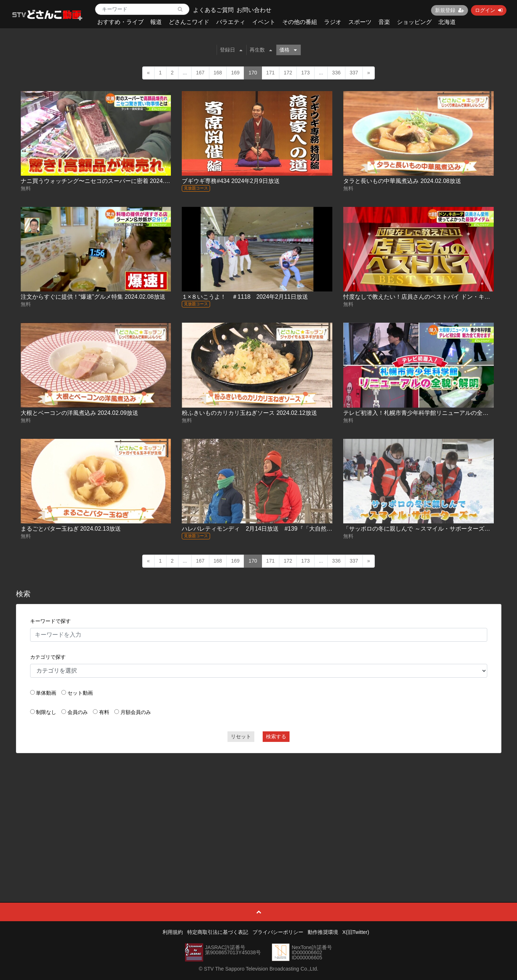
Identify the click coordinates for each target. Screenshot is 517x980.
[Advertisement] (259, 811)
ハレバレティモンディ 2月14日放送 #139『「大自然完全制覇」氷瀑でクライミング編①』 (303, 529)
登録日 (231, 50)
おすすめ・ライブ (120, 22)
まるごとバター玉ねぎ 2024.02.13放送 (71, 529)
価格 (288, 50)
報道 (156, 22)
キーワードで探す (50, 621)
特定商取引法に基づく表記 (218, 932)
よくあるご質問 (213, 10)
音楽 (384, 22)
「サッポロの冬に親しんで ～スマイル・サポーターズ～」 (419, 529)
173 (305, 73)
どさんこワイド (189, 22)
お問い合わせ (254, 10)
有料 (104, 712)
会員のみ (78, 712)
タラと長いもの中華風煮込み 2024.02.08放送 (402, 181)
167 (200, 73)
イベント (264, 22)
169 (235, 73)
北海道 (447, 22)
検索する (276, 736)
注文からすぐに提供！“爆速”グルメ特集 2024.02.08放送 (93, 297)
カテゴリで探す (48, 657)
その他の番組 (300, 22)
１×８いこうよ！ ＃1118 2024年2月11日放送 (245, 297)
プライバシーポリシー (278, 932)
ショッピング (414, 22)
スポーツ (360, 22)
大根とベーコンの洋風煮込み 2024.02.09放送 (80, 413)
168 (218, 73)
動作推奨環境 (323, 932)
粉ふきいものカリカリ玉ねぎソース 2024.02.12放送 (249, 413)
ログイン (489, 10)
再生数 (261, 50)
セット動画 (80, 693)
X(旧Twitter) (356, 932)
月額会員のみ (136, 712)
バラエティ (231, 22)
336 (336, 73)
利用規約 (173, 932)
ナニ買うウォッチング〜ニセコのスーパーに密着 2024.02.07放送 (106, 181)
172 (288, 73)
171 (270, 73)
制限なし (46, 712)
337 (354, 73)
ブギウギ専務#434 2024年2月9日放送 (231, 181)
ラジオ (333, 22)
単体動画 (46, 693)
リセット (241, 736)
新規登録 (450, 10)
